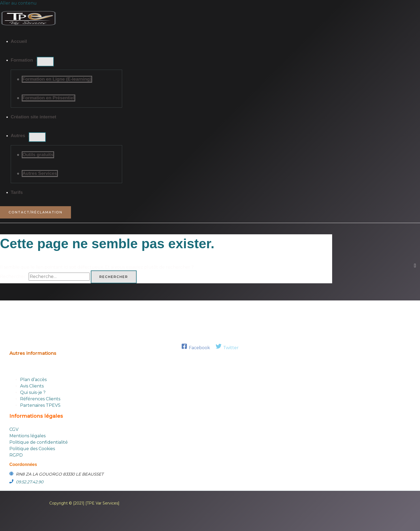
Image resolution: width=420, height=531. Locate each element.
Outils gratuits (38, 155)
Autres (18, 136)
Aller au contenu (18, 3)
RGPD (16, 455)
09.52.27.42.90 (30, 482)
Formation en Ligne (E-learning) (57, 79)
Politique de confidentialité (39, 442)
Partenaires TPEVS (40, 405)
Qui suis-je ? (33, 392)
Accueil (19, 41)
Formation (22, 60)
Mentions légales (27, 436)
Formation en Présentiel (48, 98)
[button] (35, 212)
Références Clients (40, 399)
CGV (14, 429)
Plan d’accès (33, 380)
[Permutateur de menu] (45, 62)
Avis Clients (32, 386)
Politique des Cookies (32, 449)
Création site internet (33, 117)
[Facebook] (196, 348)
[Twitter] (227, 348)
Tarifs (17, 192)
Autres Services (40, 173)
